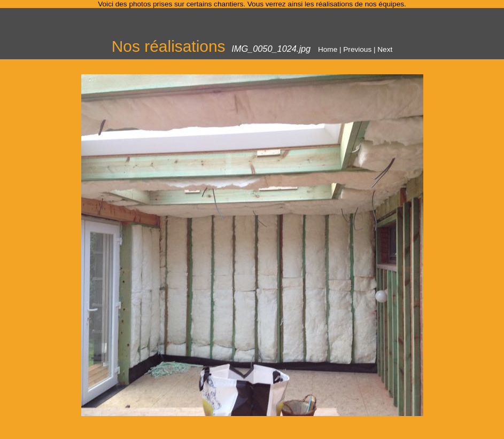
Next (385, 49)
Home (328, 49)
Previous (357, 49)
